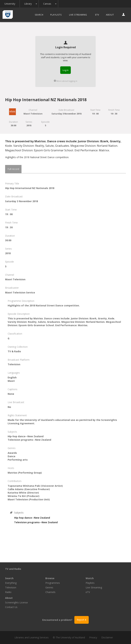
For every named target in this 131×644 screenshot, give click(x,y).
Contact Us (11, 607)
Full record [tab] (13, 169)
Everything (11, 583)
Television (11, 587)
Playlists (56, 15)
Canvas (47, 4)
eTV (97, 15)
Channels (50, 592)
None (11, 394)
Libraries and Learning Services (32, 637)
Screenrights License (16, 602)
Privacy (93, 637)
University (10, 4)
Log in (66, 70)
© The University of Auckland (69, 637)
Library (28, 4)
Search (39, 15)
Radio (8, 592)
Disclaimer (107, 637)
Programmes (53, 583)
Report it (82, 620)
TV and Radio (13, 569)
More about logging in (66, 81)
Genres (49, 587)
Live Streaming (78, 15)
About (110, 15)
